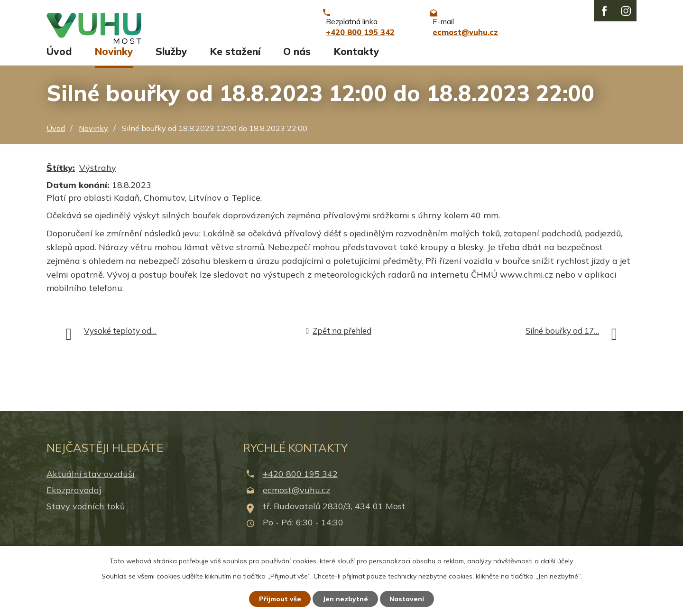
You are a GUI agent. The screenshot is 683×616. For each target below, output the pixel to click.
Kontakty (356, 60)
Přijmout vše (280, 598)
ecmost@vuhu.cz (296, 499)
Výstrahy (98, 176)
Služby (171, 60)
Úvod (59, 60)
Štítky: (61, 176)
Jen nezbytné (346, 598)
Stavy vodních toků (86, 515)
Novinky (114, 60)
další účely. (557, 560)
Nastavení (408, 598)
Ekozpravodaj (74, 499)
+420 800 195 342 (300, 482)
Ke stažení (235, 60)
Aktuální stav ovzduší (91, 482)
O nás (297, 60)
